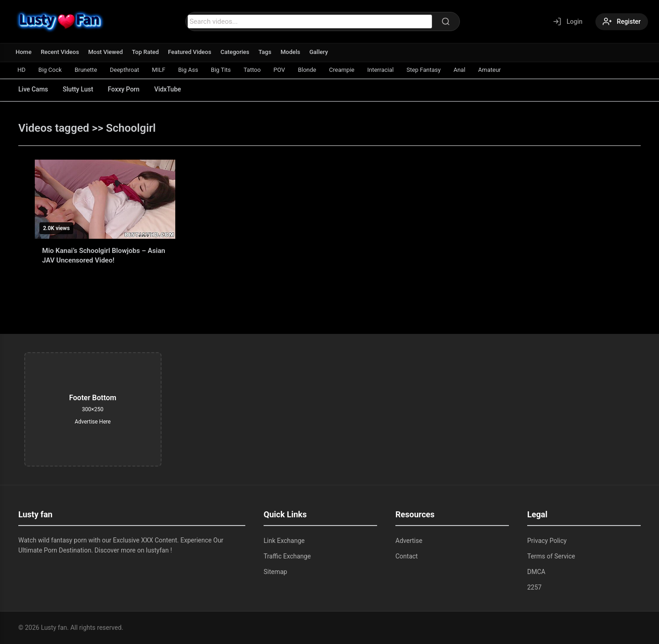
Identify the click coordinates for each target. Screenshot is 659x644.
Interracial (380, 70)
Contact (407, 556)
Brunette (86, 70)
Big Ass (188, 70)
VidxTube (168, 89)
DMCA (536, 572)
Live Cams (33, 89)
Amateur (490, 70)
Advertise (409, 541)
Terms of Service (551, 556)
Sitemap (275, 572)
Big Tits (221, 70)
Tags (265, 52)
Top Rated (145, 52)
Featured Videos (190, 52)
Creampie (342, 70)
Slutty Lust (78, 89)
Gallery (319, 52)
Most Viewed (106, 52)
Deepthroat (124, 70)
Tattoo (252, 70)
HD (22, 70)
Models (290, 52)
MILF (159, 70)
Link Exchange (284, 541)
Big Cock (50, 70)
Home (24, 52)
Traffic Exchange (287, 556)
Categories (235, 52)
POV (279, 70)
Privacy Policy (547, 541)
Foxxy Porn (124, 89)
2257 (534, 587)
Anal (459, 70)
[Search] (446, 21)
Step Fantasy (424, 70)
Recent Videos (60, 52)
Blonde (307, 70)
